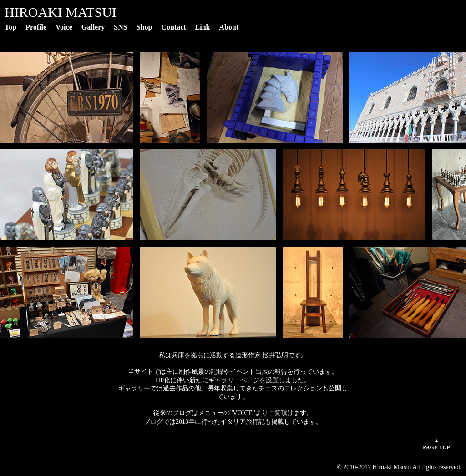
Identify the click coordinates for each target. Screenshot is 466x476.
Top (10, 27)
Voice (64, 27)
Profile (36, 27)
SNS (120, 27)
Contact (173, 27)
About (229, 27)
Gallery (93, 27)
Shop (144, 27)
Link (203, 27)
